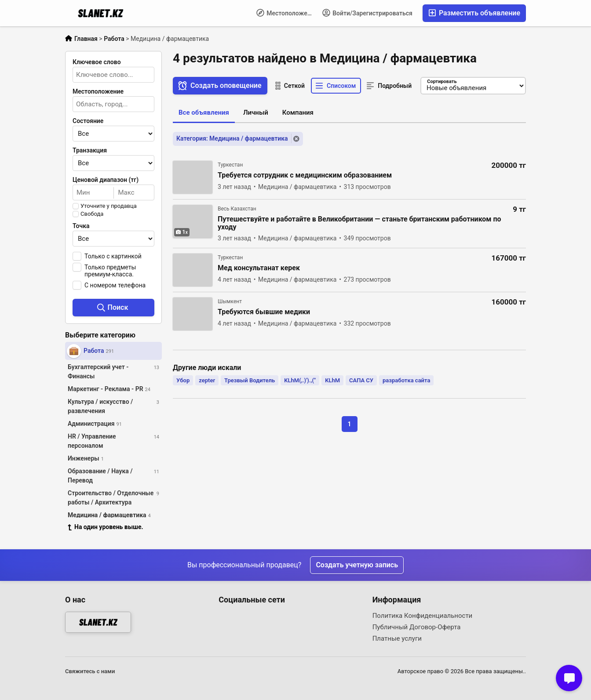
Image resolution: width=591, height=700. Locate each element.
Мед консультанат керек (259, 268)
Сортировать (442, 82)
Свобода (92, 214)
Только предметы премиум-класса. (110, 271)
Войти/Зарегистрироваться (367, 13)
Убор (183, 380)
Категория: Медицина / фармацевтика (232, 138)
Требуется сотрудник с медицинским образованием (305, 175)
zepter (207, 380)
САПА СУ (361, 380)
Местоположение (287, 13)
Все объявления (204, 112)
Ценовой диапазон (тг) (106, 180)
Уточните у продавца (109, 206)
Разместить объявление (474, 13)
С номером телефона (115, 285)
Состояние (88, 121)
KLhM (332, 380)
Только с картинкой (113, 256)
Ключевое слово (97, 62)
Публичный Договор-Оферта (417, 627)
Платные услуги (397, 638)
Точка (81, 226)
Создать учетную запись (357, 565)
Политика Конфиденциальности (423, 616)
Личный (256, 112)
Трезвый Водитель (250, 380)
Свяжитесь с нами (90, 671)
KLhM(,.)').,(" (300, 380)
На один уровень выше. (106, 527)
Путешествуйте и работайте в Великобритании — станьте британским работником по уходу (359, 223)
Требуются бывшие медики (264, 312)
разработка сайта (406, 380)
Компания (298, 112)
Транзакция (90, 150)
